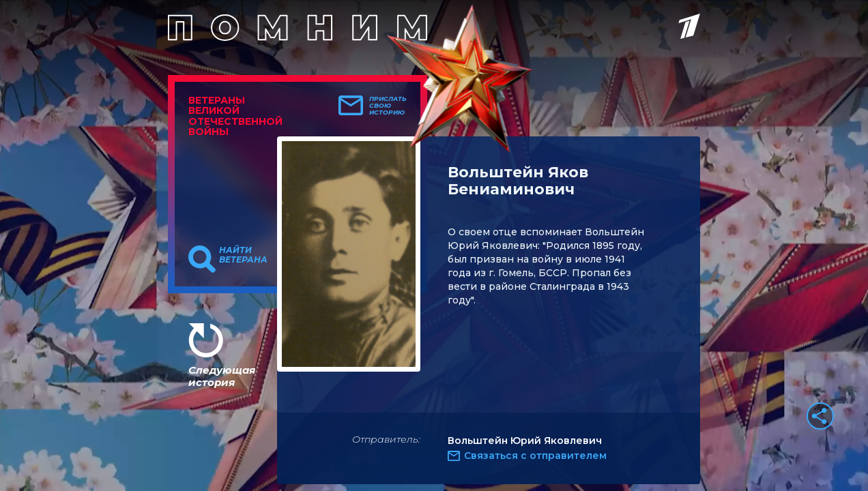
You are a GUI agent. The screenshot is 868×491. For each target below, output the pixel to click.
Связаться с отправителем (535, 456)
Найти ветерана (243, 255)
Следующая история (222, 376)
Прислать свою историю (388, 106)
